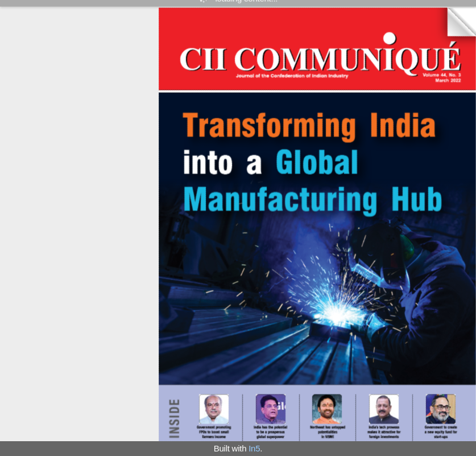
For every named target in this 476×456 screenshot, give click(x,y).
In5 (254, 448)
